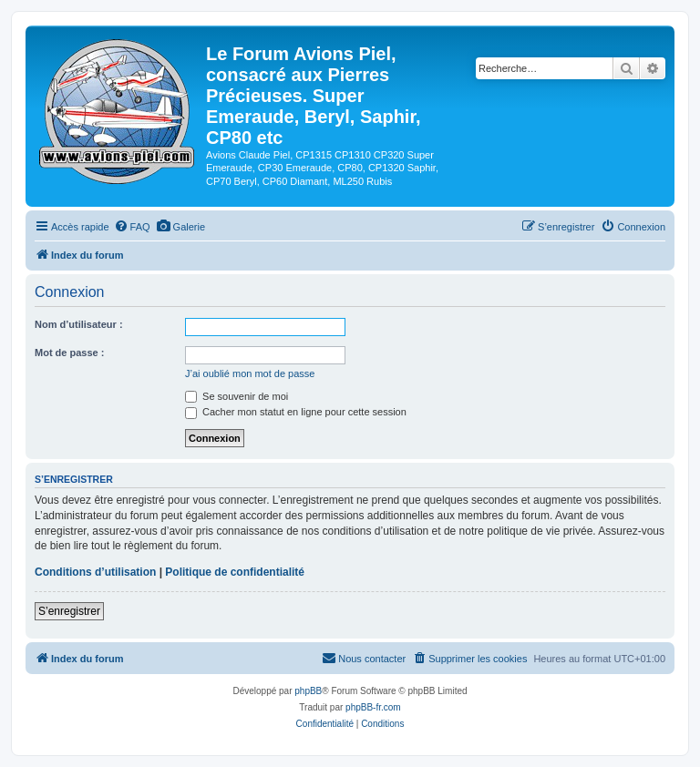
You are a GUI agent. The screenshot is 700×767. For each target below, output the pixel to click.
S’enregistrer (69, 611)
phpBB (308, 691)
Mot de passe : (69, 353)
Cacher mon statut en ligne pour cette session (296, 412)
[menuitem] (132, 227)
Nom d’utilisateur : (79, 324)
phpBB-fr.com (373, 707)
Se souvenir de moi (237, 396)
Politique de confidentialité (235, 572)
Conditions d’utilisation (95, 572)
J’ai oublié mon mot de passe (250, 373)
